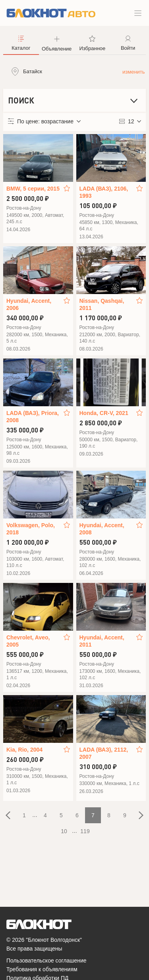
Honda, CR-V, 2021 (104, 413)
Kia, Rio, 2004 (24, 750)
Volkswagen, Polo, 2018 (31, 529)
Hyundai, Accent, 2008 (102, 529)
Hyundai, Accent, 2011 (102, 641)
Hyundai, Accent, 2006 (29, 304)
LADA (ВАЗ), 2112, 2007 (104, 753)
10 (64, 831)
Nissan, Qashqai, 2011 (102, 304)
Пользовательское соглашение (46, 961)
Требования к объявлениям (42, 969)
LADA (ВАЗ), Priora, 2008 (33, 417)
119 (85, 831)
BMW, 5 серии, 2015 (33, 189)
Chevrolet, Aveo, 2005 (28, 641)
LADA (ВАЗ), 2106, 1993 (104, 192)
